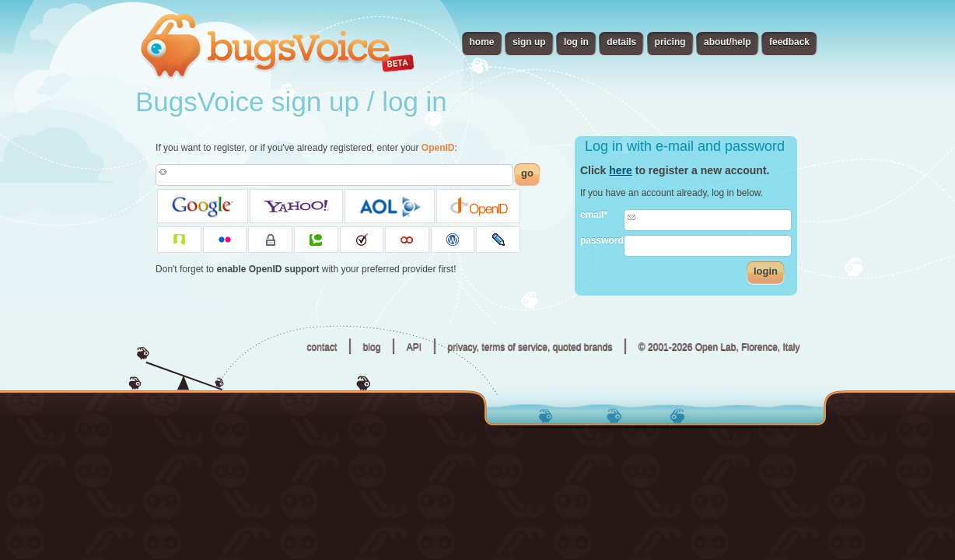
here (621, 170)
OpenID (438, 148)
